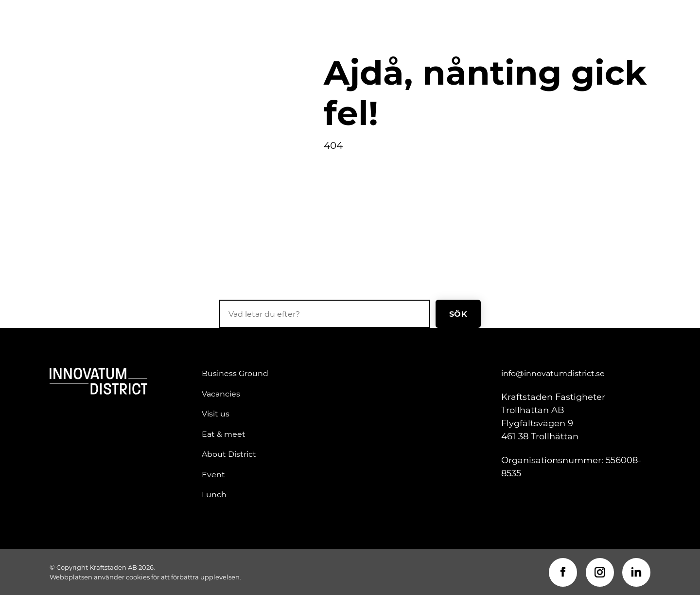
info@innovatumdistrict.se (553, 373)
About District (229, 454)
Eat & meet (224, 434)
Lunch (214, 494)
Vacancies (221, 394)
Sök (458, 314)
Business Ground (235, 373)
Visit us (216, 414)
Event (213, 474)
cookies (138, 577)
